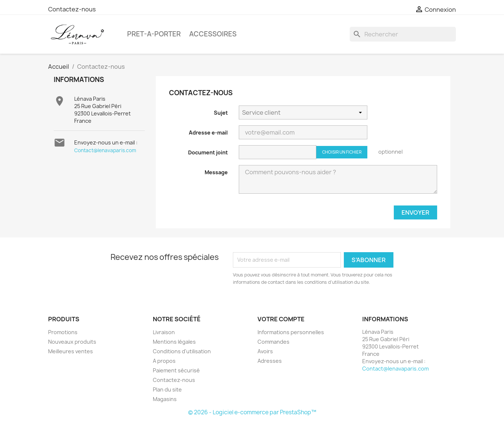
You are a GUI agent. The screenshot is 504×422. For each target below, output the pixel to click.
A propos (164, 361)
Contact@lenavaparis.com (105, 150)
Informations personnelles (291, 332)
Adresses (270, 361)
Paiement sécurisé (176, 370)
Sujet (221, 113)
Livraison (164, 332)
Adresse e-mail (208, 133)
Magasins (165, 399)
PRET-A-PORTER (154, 34)
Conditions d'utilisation (182, 351)
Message (216, 172)
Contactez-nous (72, 9)
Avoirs (265, 351)
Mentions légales (174, 342)
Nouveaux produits (72, 342)
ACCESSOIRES (213, 34)
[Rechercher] (403, 34)
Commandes (273, 342)
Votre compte (281, 319)
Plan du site (167, 389)
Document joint (208, 152)
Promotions (63, 332)
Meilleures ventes (71, 351)
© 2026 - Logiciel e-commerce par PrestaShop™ (252, 412)
